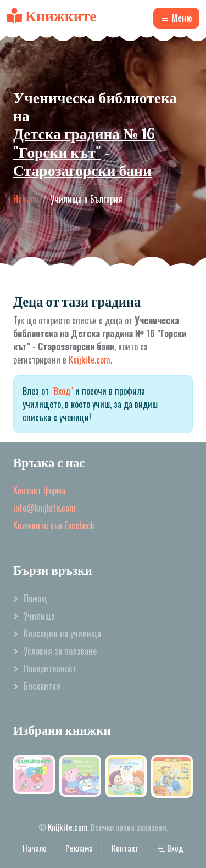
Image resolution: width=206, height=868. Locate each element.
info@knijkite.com (44, 508)
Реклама (79, 848)
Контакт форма (39, 490)
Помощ (35, 598)
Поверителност (50, 668)
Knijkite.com (90, 360)
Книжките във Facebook (54, 525)
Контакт (125, 848)
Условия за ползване (60, 651)
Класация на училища (62, 633)
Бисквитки (42, 686)
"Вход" (62, 391)
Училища (39, 616)
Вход (170, 848)
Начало (26, 199)
